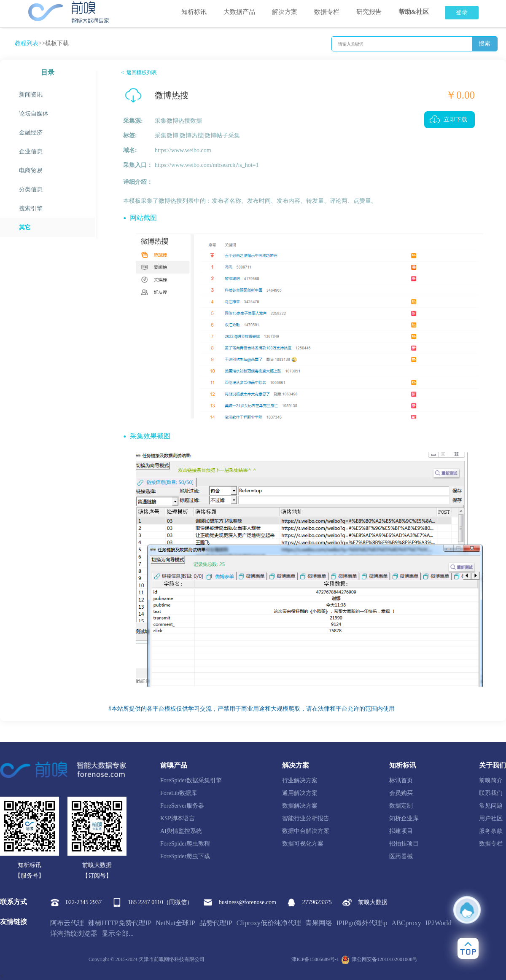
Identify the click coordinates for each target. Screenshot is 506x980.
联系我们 (491, 793)
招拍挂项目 (404, 844)
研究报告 (369, 12)
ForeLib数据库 (179, 793)
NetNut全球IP (175, 923)
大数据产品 (239, 12)
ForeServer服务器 (182, 806)
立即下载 (455, 119)
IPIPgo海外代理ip (362, 923)
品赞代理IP (216, 923)
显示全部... (118, 933)
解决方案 (285, 12)
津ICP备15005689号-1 (315, 959)
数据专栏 (327, 12)
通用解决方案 (300, 793)
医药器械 (401, 856)
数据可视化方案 (303, 844)
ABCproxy (406, 923)
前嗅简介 (491, 780)
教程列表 (27, 43)
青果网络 (319, 923)
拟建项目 (401, 831)
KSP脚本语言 (178, 818)
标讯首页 (401, 780)
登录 (462, 12)
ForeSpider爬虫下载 (185, 856)
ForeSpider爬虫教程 (185, 844)
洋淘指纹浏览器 (74, 933)
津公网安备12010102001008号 (379, 960)
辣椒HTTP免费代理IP (120, 923)
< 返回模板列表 (139, 72)
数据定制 (401, 806)
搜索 (484, 44)
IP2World (439, 923)
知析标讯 (194, 12)
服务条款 (491, 831)
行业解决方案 (300, 780)
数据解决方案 (300, 806)
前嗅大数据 (365, 902)
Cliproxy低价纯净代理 (269, 923)
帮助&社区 (414, 12)
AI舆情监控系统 (181, 831)
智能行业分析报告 (306, 818)
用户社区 (491, 818)
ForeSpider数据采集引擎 (191, 780)
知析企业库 (404, 818)
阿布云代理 (67, 923)
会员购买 (401, 793)
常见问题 (491, 806)
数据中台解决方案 (306, 831)
